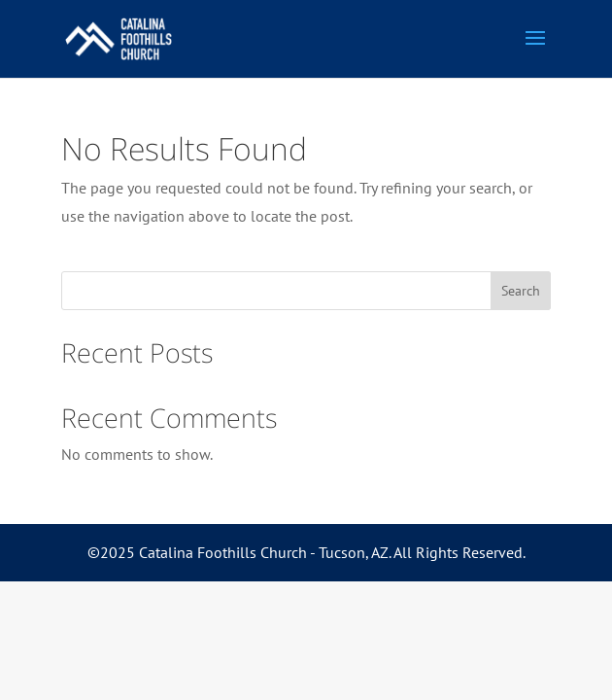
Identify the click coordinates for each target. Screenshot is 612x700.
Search (521, 291)
